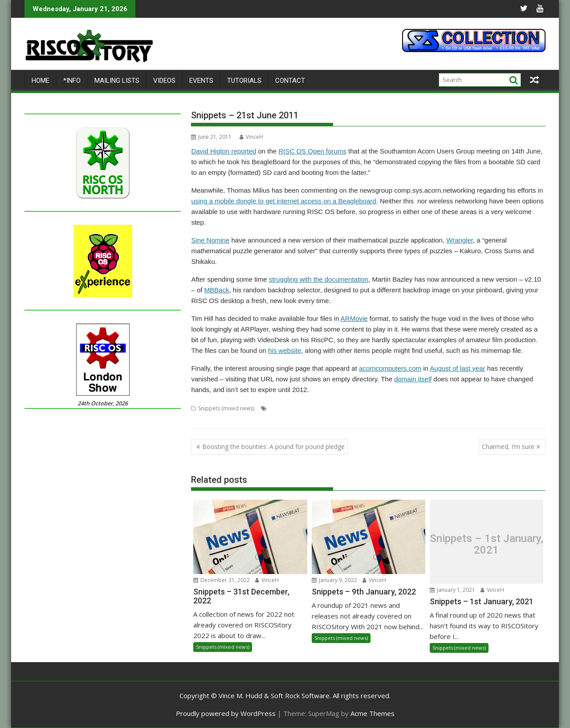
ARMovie (354, 318)
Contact (290, 81)
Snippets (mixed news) (226, 408)
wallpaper (280, 419)
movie (454, 408)
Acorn (277, 408)
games (413, 408)
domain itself (413, 379)
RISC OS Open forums (312, 151)
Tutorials (244, 81)
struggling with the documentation (319, 279)
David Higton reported (224, 151)
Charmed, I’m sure (508, 447)
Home (41, 81)
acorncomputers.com (390, 368)
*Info (72, 81)
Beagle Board (334, 408)
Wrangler (460, 240)
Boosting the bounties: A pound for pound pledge (273, 447)
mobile (434, 408)
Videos (164, 81)
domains (390, 408)
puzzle (509, 408)
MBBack (217, 290)
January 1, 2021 (452, 590)
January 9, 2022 (334, 580)
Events (201, 81)
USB (223, 419)
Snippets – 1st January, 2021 (487, 544)
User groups (248, 419)
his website (285, 350)
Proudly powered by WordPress (226, 713)
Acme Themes (373, 713)
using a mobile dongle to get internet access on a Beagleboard (283, 201)
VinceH (251, 137)
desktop (365, 408)
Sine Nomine (210, 240)
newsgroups (481, 408)
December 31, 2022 (222, 580)
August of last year (457, 368)
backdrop (300, 408)
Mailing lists (117, 81)
